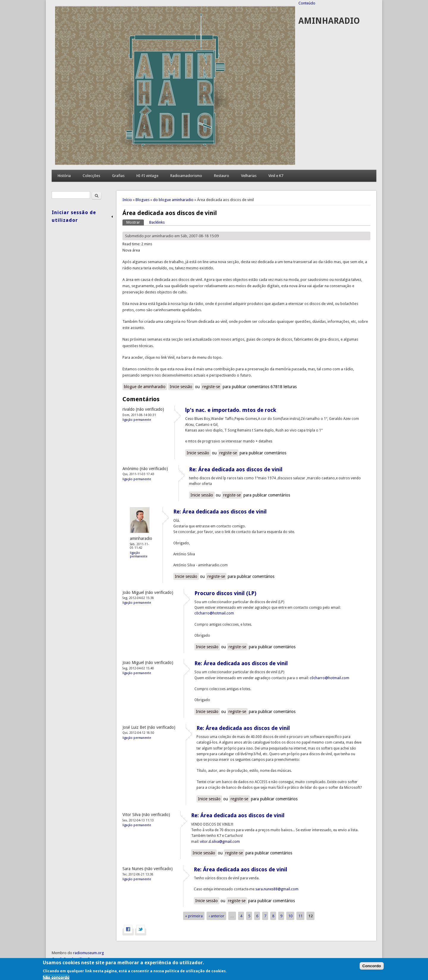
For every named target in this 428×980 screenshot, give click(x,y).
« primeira (194, 916)
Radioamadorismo (186, 176)
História (64, 176)
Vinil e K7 (276, 176)
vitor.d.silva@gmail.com (220, 842)
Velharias (249, 176)
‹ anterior (217, 916)
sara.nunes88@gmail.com (277, 889)
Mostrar (135, 222)
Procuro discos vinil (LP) (225, 593)
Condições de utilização (72, 959)
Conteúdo (307, 3)
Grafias (118, 176)
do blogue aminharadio (173, 200)
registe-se (211, 387)
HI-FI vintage (147, 176)
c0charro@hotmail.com (214, 613)
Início (127, 200)
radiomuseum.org (89, 953)
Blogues (143, 200)
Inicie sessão (181, 387)
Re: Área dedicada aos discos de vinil (236, 469)
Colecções (91, 176)
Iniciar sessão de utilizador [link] (74, 216)
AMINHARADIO (329, 21)
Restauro (222, 176)
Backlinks (157, 222)
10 (290, 916)
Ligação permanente (137, 420)
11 (300, 916)
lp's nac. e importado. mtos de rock (231, 410)
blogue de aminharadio (145, 387)
